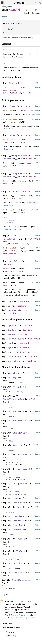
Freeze (12, 334)
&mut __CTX (16, 251)
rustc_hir (5, 7)
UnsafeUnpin (15, 356)
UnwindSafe (14, 361)
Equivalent (23, 454)
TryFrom (21, 539)
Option (6, 93)
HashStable (9, 239)
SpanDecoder (22, 156)
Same (15, 525)
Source (4, 16)
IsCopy (35, 399)
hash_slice (12, 210)
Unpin (11, 352)
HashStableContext (20, 244)
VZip (19, 563)
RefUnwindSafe (16, 339)
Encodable (8, 177)
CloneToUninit (21, 433)
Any (15, 378)
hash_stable (12, 248)
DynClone (18, 445)
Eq (9, 306)
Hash (11, 191)
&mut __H (15, 198)
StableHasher (10, 253)
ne (7, 283)
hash (9, 196)
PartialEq (15, 261)
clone (9, 111)
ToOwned (17, 530)
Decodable (8, 159)
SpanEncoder (22, 173)
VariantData (10, 90)
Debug (12, 135)
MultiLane (13, 568)
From (15, 498)
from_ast (15, 87)
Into (19, 507)
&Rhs (5, 285)
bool (21, 271)
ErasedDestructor (21, 580)
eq (7, 269)
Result (26, 142)
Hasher (21, 196)
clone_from (12, 119)
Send (10, 343)
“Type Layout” (24, 615)
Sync (10, 348)
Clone (12, 106)
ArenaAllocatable (13, 399)
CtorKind (19, 3)
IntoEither (19, 516)
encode (10, 181)
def (11, 7)
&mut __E (7, 184)
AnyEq (16, 387)
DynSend (12, 325)
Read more (35, 115)
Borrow (16, 411)
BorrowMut (18, 421)
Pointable (18, 521)
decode (10, 163)
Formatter (8, 142)
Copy (10, 301)
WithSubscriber (21, 573)
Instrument (19, 503)
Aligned (17, 373)
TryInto (21, 551)
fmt (8, 139)
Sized (14, 223)
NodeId (26, 93)
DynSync (12, 330)
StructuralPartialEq (20, 310)
